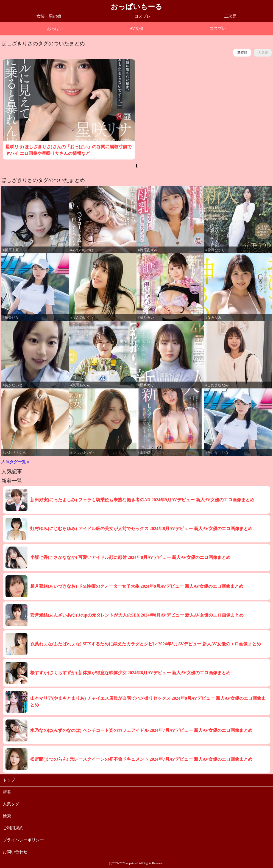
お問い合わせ (15, 852)
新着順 (242, 53)
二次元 (230, 16)
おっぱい (55, 29)
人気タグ (11, 804)
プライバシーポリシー (23, 840)
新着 (7, 792)
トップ (9, 780)
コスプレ (143, 16)
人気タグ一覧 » (15, 462)
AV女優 (136, 29)
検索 (7, 816)
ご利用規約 (13, 828)
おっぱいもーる (136, 7)
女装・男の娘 (49, 16)
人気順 (263, 53)
